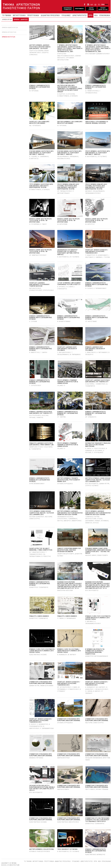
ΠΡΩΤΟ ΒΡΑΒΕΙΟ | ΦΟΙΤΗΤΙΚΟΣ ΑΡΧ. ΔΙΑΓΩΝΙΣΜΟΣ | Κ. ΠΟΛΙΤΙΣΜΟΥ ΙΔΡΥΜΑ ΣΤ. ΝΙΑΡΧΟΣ (98, 153)
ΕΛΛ (103, 4)
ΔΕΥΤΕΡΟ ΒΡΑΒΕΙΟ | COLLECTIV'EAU (42, 849)
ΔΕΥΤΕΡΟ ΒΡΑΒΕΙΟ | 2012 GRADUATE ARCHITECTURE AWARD (70, 122)
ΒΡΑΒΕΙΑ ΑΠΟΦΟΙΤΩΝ (9, 32)
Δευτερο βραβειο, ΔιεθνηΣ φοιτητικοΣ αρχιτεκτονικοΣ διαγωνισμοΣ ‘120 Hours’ (40, 47)
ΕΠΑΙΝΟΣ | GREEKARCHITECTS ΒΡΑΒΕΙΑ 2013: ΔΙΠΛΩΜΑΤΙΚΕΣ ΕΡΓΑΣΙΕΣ (96, 851)
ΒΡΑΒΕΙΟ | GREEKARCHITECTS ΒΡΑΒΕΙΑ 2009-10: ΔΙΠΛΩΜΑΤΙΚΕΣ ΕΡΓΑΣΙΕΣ (69, 318)
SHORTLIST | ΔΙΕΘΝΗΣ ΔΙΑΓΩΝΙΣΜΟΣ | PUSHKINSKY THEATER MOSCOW (39, 285)
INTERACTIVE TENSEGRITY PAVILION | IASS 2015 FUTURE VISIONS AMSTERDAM (98, 445)
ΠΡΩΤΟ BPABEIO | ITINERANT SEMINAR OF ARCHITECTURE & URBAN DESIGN (68, 445)
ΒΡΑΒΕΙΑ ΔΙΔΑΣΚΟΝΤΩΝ (10, 28)
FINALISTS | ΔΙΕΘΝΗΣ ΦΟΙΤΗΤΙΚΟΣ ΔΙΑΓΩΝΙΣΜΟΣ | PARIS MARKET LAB (41, 444)
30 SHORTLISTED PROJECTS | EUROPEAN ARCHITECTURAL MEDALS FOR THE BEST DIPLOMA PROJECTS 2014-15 (42, 788)
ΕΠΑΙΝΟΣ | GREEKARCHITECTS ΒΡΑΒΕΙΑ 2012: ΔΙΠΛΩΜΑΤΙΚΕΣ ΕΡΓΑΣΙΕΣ (40, 87)
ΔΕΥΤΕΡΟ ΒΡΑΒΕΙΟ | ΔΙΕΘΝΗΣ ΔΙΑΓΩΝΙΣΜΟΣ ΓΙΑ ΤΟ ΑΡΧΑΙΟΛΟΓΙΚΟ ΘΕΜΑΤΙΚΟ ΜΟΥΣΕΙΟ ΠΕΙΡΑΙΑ (70, 513)
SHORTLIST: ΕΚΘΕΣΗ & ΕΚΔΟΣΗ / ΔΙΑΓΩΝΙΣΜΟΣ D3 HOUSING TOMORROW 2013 (97, 251)
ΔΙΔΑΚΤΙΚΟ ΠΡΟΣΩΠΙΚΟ (50, 15)
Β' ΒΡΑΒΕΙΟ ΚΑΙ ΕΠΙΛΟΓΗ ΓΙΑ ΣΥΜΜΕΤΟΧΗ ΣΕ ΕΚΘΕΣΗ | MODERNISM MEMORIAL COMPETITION (95, 652)
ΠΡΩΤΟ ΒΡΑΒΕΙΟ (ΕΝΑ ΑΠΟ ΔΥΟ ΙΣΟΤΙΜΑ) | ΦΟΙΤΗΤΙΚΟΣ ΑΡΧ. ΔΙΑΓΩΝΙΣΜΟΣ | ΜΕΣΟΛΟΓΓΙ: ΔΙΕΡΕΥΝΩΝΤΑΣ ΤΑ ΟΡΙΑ (68, 187)
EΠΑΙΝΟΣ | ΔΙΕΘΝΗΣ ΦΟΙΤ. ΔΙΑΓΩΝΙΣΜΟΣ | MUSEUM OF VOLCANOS (95, 349)
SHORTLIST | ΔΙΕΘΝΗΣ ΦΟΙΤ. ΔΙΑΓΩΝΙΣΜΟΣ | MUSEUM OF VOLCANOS (67, 349)
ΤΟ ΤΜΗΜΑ (7, 15)
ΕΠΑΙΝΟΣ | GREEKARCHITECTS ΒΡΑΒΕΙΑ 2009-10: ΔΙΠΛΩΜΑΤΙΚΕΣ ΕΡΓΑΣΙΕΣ (97, 285)
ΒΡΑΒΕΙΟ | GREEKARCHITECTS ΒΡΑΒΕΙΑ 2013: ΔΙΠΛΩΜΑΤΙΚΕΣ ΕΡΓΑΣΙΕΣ (40, 480)
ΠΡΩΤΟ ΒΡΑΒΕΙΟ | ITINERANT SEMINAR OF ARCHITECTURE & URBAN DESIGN (68, 382)
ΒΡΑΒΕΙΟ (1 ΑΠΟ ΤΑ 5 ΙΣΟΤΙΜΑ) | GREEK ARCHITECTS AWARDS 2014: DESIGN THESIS (69, 651)
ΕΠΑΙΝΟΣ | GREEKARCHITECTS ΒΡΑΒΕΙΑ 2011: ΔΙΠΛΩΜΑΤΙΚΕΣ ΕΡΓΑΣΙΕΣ (68, 413)
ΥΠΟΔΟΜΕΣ (66, 15)
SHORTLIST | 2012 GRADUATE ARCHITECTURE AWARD (39, 122)
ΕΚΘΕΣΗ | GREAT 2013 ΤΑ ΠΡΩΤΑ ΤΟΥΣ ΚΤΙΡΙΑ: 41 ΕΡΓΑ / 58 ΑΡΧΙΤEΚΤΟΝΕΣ (40, 220)
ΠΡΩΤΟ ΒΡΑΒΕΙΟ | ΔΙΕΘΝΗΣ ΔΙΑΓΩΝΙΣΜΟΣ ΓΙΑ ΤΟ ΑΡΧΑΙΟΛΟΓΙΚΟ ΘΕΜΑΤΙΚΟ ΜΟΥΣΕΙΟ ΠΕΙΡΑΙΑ (98, 513)
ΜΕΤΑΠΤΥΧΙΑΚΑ (19, 15)
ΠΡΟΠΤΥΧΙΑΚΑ (33, 15)
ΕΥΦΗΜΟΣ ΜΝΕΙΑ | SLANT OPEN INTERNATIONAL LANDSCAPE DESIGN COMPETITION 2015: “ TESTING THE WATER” (98, 551)
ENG (106, 4)
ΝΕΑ (96, 15)
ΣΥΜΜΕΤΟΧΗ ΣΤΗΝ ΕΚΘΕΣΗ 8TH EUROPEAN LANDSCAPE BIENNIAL (41, 683)
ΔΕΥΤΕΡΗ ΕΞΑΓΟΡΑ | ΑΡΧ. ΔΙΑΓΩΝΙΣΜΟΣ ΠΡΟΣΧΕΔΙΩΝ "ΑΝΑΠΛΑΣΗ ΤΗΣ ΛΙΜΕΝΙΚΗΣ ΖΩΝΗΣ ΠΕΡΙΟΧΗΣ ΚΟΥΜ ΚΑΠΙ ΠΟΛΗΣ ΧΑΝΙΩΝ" (70, 89)
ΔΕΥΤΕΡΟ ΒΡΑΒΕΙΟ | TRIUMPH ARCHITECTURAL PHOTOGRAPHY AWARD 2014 (69, 480)
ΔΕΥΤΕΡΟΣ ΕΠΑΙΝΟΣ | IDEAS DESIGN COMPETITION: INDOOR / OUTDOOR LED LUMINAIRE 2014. (98, 480)
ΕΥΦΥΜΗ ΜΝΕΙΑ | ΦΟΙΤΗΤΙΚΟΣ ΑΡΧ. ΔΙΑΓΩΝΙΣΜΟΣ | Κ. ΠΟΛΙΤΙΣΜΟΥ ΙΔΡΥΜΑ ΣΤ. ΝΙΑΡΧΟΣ (42, 153)
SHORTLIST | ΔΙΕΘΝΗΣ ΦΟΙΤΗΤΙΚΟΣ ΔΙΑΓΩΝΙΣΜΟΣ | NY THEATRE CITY (98, 381)
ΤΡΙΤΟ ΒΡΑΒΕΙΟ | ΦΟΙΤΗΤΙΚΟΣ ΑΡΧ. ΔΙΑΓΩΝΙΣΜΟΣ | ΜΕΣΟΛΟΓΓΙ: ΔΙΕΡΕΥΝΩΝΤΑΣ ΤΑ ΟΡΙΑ (41, 186)
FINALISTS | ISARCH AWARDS (39, 616)
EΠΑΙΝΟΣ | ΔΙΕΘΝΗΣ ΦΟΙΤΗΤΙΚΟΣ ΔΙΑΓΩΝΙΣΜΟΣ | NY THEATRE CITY (41, 412)
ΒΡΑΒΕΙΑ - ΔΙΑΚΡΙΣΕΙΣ (21, 19)
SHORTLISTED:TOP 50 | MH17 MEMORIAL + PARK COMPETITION (41, 549)
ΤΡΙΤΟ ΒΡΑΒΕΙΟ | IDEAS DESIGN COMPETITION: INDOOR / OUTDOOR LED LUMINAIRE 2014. (42, 513)
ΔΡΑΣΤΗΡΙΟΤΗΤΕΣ (80, 15)
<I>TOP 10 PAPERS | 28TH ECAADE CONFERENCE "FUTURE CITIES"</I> (69, 284)
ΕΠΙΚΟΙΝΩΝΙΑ (105, 15)
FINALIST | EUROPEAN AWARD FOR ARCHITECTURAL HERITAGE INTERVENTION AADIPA (69, 550)
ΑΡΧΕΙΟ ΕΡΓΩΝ (7, 19)
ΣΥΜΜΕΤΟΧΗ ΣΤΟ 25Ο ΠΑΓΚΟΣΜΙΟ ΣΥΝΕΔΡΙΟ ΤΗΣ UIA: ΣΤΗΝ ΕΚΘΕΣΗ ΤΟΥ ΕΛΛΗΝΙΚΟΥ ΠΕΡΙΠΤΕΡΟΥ (97, 820)
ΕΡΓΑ (91, 15)
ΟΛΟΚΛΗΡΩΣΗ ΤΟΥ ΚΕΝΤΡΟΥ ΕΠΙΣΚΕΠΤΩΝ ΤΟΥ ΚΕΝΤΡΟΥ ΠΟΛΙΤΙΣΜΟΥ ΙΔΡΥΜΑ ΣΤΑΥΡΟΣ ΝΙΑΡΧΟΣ (68, 252)
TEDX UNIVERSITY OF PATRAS (67, 849)
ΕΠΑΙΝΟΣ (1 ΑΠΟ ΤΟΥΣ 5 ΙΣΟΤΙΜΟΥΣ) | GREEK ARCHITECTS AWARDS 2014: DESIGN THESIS (98, 618)
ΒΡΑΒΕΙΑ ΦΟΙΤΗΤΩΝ (9, 37)
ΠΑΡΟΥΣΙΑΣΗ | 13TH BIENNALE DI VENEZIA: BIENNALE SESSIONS (97, 122)
